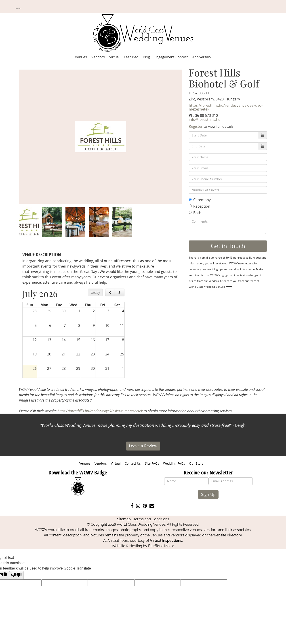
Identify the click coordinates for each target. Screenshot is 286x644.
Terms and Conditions (151, 519)
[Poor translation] (16, 575)
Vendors (98, 57)
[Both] (190, 212)
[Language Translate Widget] (18, 8)
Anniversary (202, 57)
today (95, 292)
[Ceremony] (190, 199)
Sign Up (208, 494)
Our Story (196, 463)
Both (195, 213)
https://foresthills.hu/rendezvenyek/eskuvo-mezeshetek (226, 107)
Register (196, 126)
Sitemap (124, 519)
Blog (146, 57)
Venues (81, 57)
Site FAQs (152, 463)
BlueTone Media (161, 546)
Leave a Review (143, 446)
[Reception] (190, 206)
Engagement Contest (171, 57)
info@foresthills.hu (205, 119)
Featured (131, 57)
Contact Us (133, 463)
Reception (200, 206)
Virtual (114, 57)
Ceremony (200, 200)
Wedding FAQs (174, 463)
